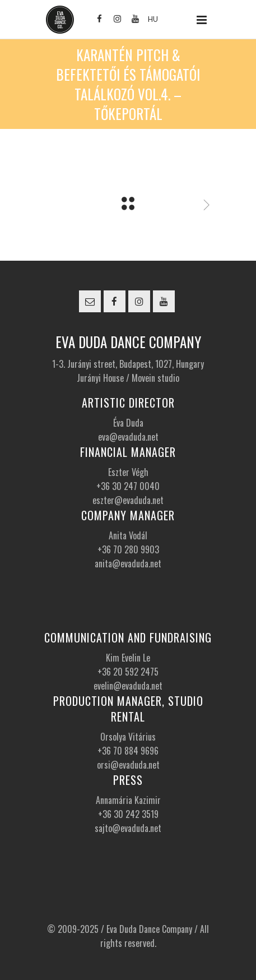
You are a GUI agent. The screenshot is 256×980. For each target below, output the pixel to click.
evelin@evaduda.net (128, 686)
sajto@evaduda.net (128, 828)
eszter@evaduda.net (128, 500)
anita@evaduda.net (128, 563)
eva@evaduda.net (128, 437)
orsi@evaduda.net (128, 765)
